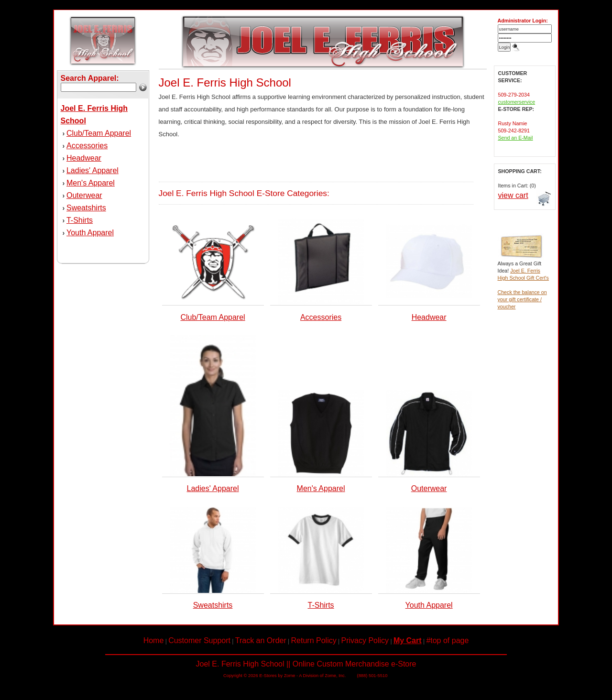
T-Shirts (80, 220)
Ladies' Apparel (93, 170)
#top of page (447, 640)
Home (154, 640)
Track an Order (261, 640)
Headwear (84, 158)
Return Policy (314, 640)
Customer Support (199, 640)
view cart (513, 195)
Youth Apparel (90, 233)
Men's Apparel (91, 183)
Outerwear (84, 195)
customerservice (517, 102)
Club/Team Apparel (99, 133)
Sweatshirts (86, 208)
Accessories (87, 146)
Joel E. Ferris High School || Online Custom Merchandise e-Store (306, 664)
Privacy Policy (365, 640)
